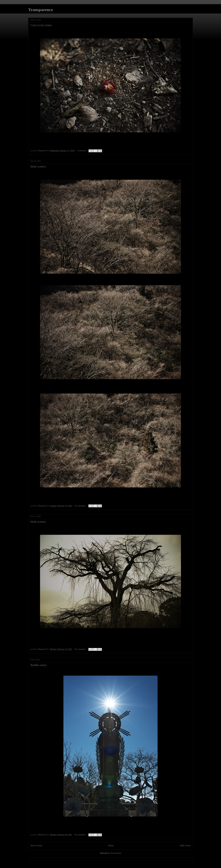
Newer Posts (36, 846)
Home (111, 846)
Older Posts (185, 846)
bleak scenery (38, 166)
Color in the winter (41, 25)
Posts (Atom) (116, 853)
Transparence (41, 10)
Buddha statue (38, 665)
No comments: (80, 506)
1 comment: (82, 151)
